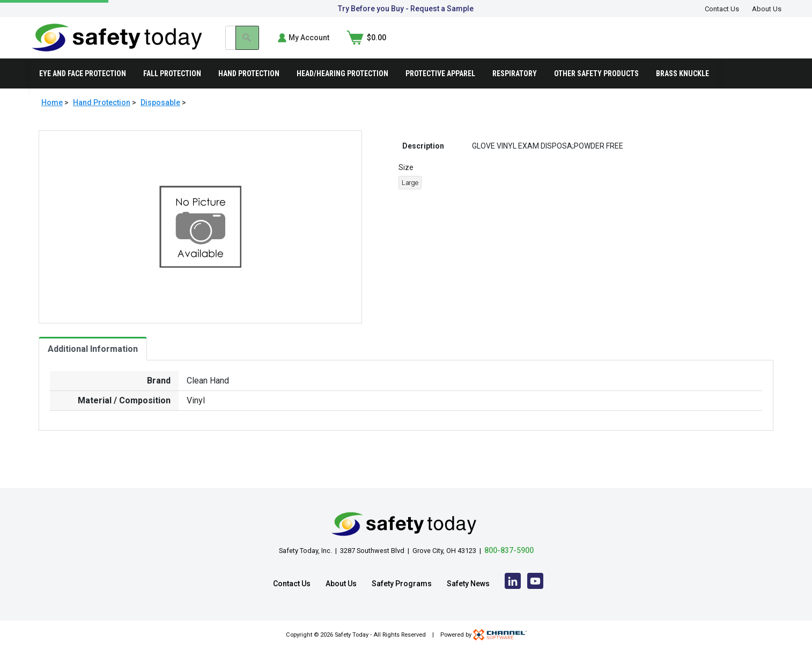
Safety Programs (402, 584)
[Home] (117, 44)
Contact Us (722, 9)
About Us (767, 9)
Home (52, 117)
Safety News (468, 584)
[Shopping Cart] (762, 45)
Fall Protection (172, 88)
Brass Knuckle (682, 88)
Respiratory (515, 88)
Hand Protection (249, 88)
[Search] (621, 45)
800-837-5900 (509, 550)
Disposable (160, 117)
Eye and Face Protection (83, 88)
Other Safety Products (596, 88)
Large (410, 198)
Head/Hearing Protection (342, 88)
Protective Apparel (440, 88)
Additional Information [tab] (93, 363)
